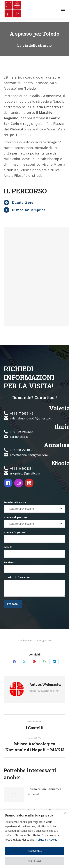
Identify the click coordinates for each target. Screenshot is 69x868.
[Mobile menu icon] (63, 9)
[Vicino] (65, 813)
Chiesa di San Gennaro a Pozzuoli (44, 792)
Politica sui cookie (47, 840)
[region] (34, 839)
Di (25, 640)
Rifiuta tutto (34, 861)
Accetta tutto (34, 851)
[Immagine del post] (14, 795)
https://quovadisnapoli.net (44, 691)
